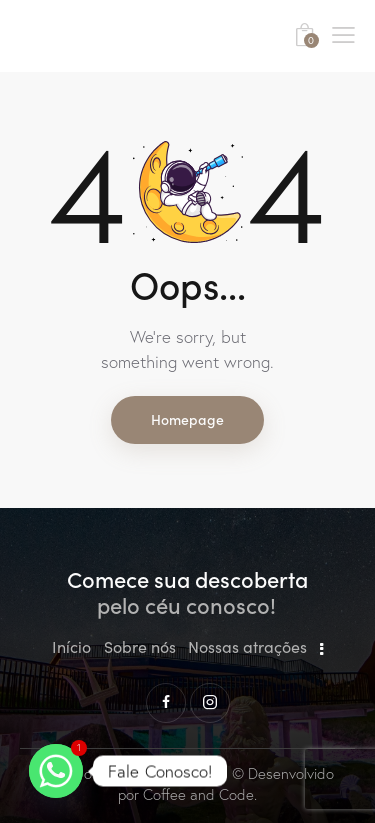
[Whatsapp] (56, 771)
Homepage (187, 419)
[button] (343, 33)
